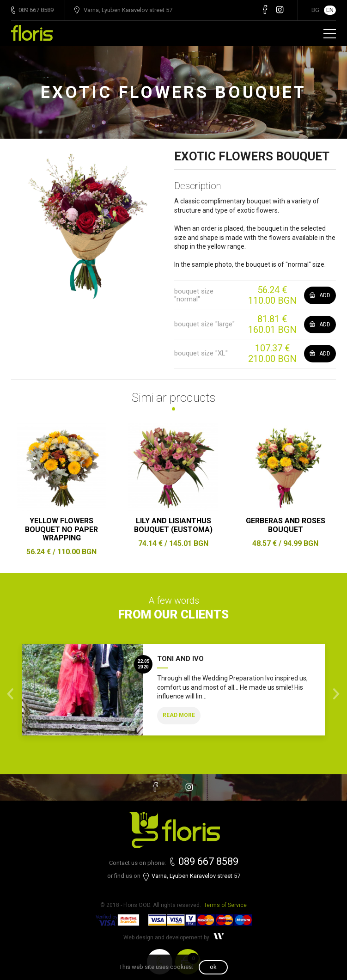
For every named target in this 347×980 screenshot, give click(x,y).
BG (315, 10)
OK (213, 967)
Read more (179, 715)
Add (320, 295)
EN (330, 10)
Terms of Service (225, 905)
